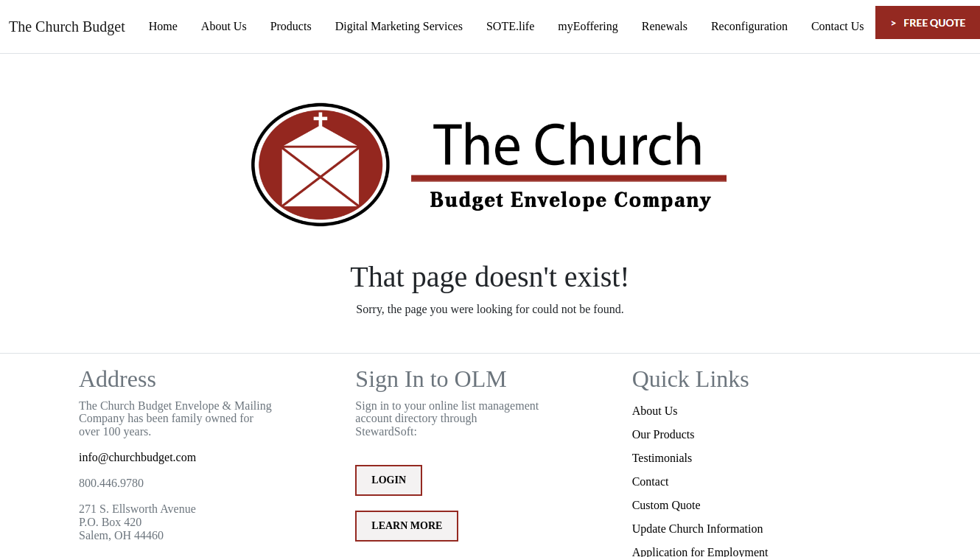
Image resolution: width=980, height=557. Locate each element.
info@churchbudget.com (137, 457)
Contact (651, 481)
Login (389, 480)
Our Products (664, 434)
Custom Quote (666, 505)
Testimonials (662, 458)
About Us (655, 411)
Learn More (407, 526)
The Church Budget (67, 27)
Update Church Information (698, 529)
